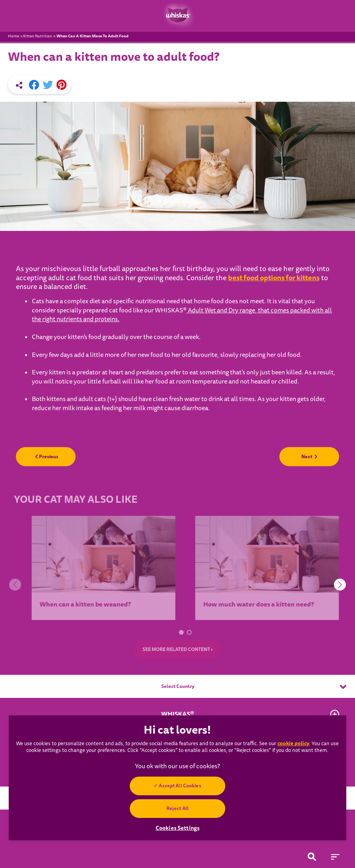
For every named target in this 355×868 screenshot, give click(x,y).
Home (14, 36)
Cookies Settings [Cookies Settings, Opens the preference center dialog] (177, 828)
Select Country (254, 687)
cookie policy (293, 743)
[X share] (48, 85)
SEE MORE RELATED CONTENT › (178, 649)
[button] (185, 632)
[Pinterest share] (61, 85)
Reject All (177, 808)
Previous (47, 457)
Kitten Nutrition (38, 36)
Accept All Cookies (180, 786)
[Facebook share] (34, 85)
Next (309, 457)
